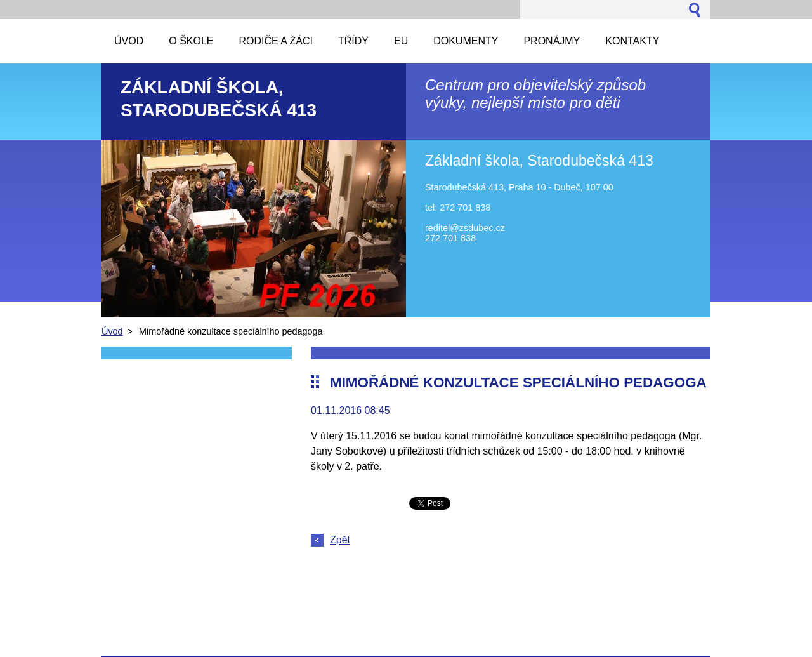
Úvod (112, 331)
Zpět (340, 540)
